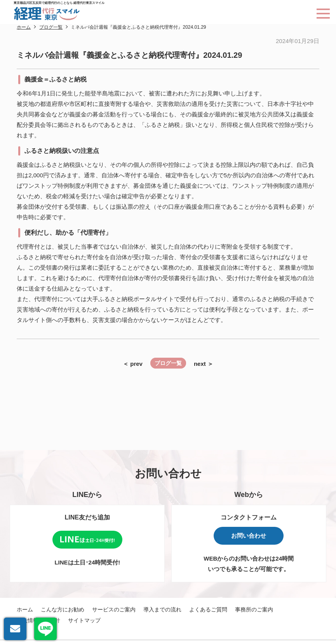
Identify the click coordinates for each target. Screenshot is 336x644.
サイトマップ (84, 620)
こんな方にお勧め (63, 609)
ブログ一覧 (168, 363)
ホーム (25, 609)
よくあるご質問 (208, 609)
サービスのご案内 (114, 609)
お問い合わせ (249, 536)
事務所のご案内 (254, 609)
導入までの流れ (162, 609)
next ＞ (204, 364)
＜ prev (133, 364)
